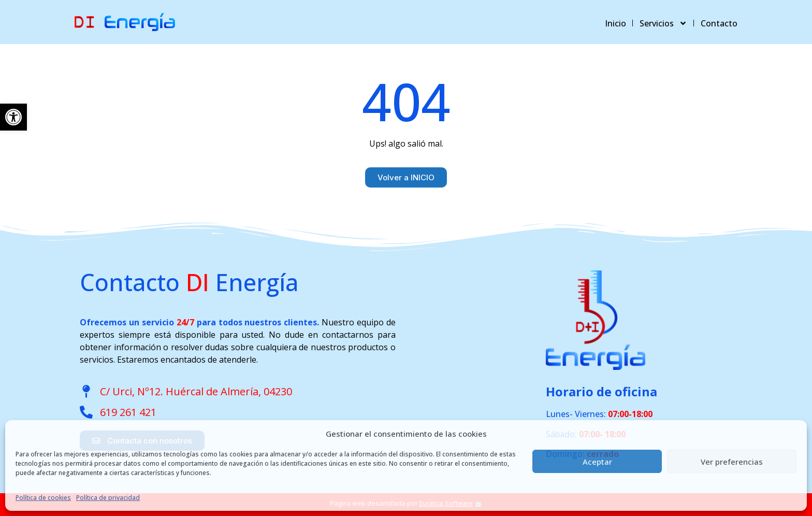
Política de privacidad (108, 498)
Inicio (615, 23)
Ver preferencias (732, 462)
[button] (13, 117)
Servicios (663, 23)
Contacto (719, 23)
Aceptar (597, 462)
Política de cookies (43, 498)
